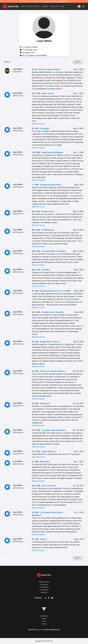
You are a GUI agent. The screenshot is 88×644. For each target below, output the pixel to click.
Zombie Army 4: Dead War (53, 312)
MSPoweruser (18, 96)
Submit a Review (44, 582)
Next (78, 62)
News (24, 6)
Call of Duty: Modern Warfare (53, 371)
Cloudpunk (45, 128)
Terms (44, 621)
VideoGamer (17, 72)
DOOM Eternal (48, 230)
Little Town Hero (49, 486)
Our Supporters (44, 590)
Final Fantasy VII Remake (52, 152)
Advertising (44, 616)
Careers (44, 619)
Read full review (38, 124)
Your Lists (55, 6)
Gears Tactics (48, 93)
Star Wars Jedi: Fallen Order (54, 430)
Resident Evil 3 (48, 211)
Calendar (46, 6)
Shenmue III (45, 403)
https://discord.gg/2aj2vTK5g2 (56, 1)
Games (33, 6)
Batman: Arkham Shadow (49, 69)
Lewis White (18, 69)
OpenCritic (32, 630)
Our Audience (44, 587)
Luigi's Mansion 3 (49, 451)
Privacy (44, 624)
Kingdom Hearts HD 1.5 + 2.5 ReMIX (55, 291)
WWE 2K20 (45, 462)
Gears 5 (43, 539)
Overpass (46, 270)
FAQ (63, 6)
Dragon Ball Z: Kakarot (50, 342)
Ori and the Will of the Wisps (54, 251)
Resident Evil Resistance (51, 185)
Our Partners (44, 584)
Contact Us (44, 592)
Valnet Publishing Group (52, 630)
